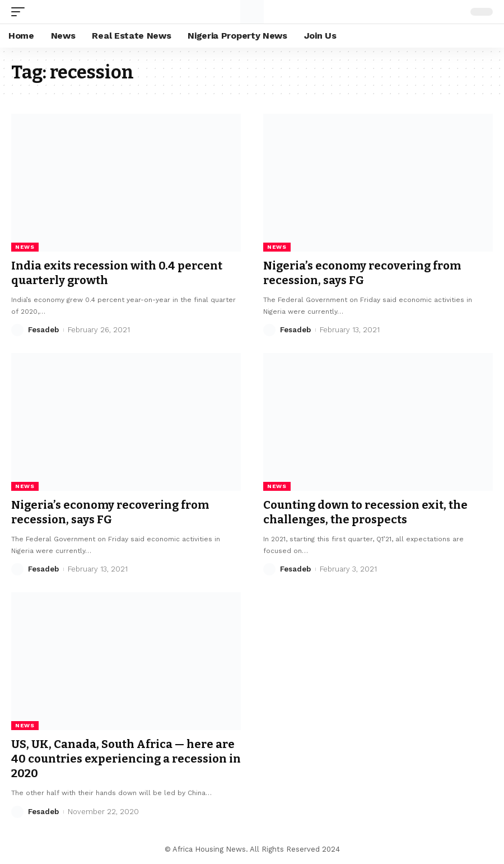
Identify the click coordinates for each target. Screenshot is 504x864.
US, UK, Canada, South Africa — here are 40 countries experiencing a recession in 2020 (126, 759)
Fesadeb (43, 330)
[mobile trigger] (21, 12)
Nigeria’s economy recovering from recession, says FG (362, 273)
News (25, 247)
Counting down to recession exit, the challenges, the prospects (365, 512)
